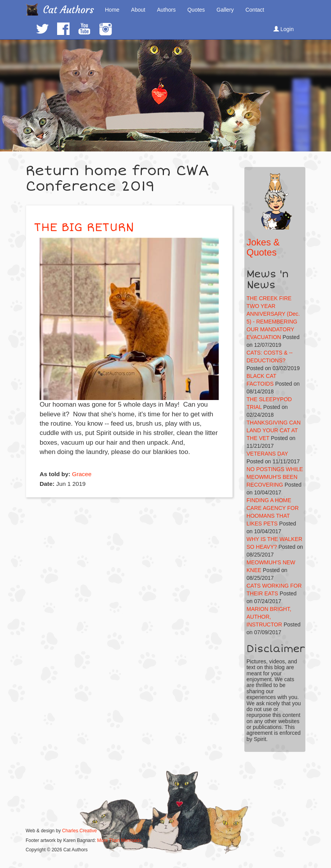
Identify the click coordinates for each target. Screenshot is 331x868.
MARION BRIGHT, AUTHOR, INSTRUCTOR (269, 617)
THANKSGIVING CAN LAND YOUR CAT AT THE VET (274, 430)
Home (112, 10)
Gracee (82, 474)
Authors (166, 10)
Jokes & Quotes (263, 247)
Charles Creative (79, 831)
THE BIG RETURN (84, 227)
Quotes (196, 10)
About (138, 10)
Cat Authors (69, 10)
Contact (255, 10)
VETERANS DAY (267, 454)
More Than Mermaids (119, 840)
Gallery (225, 10)
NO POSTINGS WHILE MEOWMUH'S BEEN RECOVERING (275, 477)
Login (284, 29)
